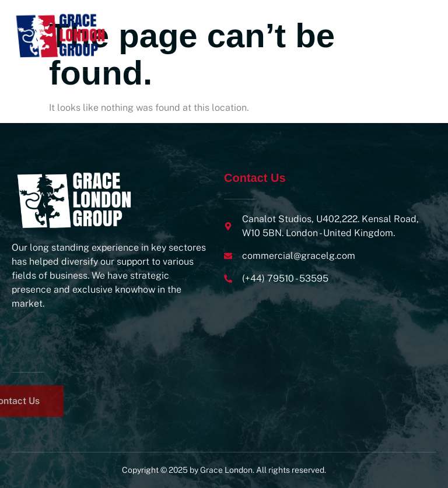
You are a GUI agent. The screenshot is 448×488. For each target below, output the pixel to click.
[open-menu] (424, 35)
